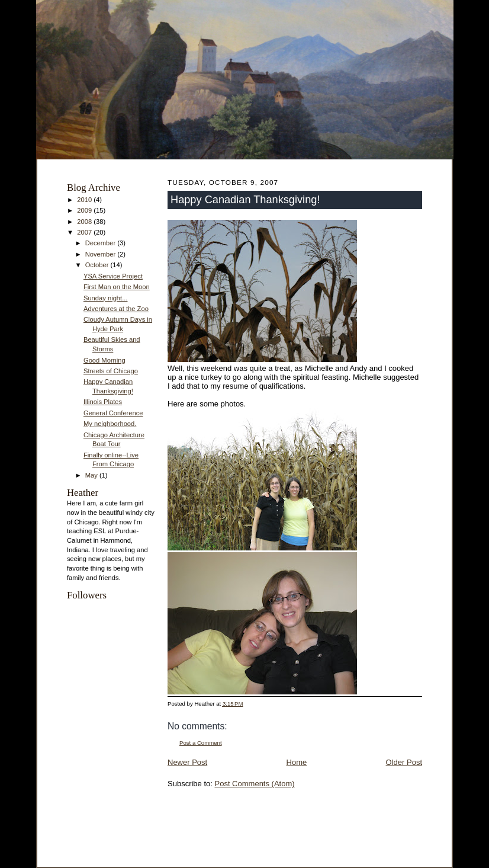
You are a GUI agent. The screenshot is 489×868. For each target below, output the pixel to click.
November (102, 254)
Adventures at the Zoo (116, 309)
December (102, 243)
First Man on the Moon (117, 287)
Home (297, 762)
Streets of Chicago (111, 371)
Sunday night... (106, 298)
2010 (85, 200)
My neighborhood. (110, 424)
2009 (85, 210)
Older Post (404, 762)
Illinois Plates (103, 402)
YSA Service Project (113, 276)
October (98, 265)
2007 (85, 232)
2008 (85, 222)
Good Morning (104, 360)
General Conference (113, 413)
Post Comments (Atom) (255, 784)
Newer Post (187, 762)
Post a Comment (201, 743)
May (92, 475)
